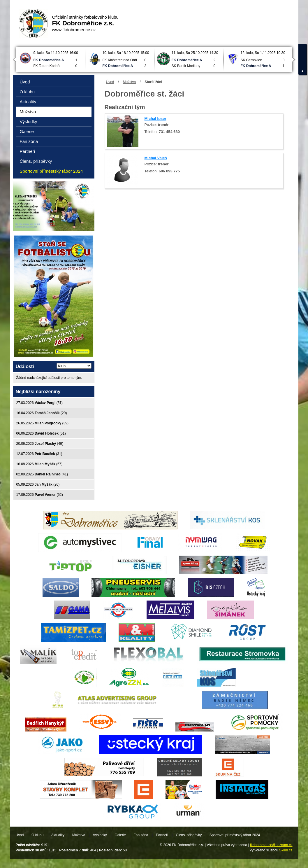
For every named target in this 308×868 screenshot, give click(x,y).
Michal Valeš (156, 158)
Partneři (28, 151)
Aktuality (28, 102)
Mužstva (130, 82)
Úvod (110, 82)
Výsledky (29, 121)
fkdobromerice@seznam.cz (271, 845)
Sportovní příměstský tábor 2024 (51, 171)
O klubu (27, 92)
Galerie (27, 131)
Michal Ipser (155, 119)
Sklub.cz (286, 850)
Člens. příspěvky (36, 161)
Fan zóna (29, 141)
